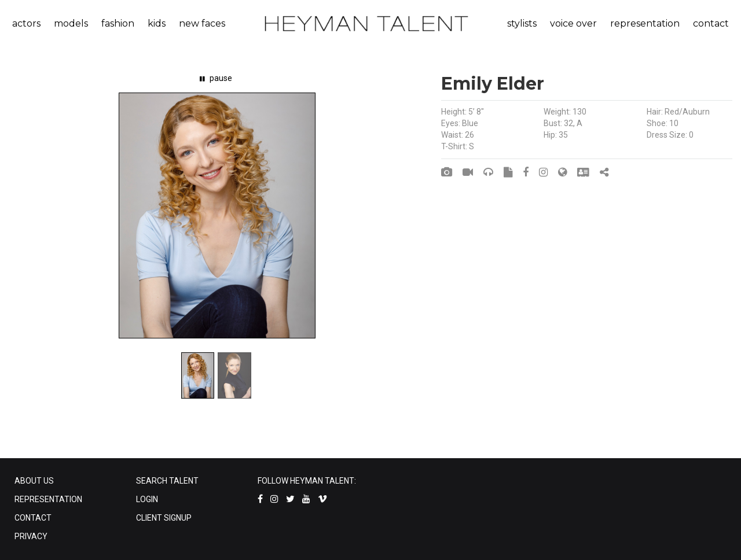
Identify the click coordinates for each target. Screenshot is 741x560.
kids (157, 23)
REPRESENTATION (48, 499)
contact (711, 23)
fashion (118, 23)
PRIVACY (31, 536)
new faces (202, 23)
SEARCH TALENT (167, 481)
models (71, 23)
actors (26, 23)
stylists (522, 23)
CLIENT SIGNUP (164, 518)
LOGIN (147, 499)
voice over (573, 23)
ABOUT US (34, 481)
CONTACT (33, 518)
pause (216, 78)
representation (645, 23)
